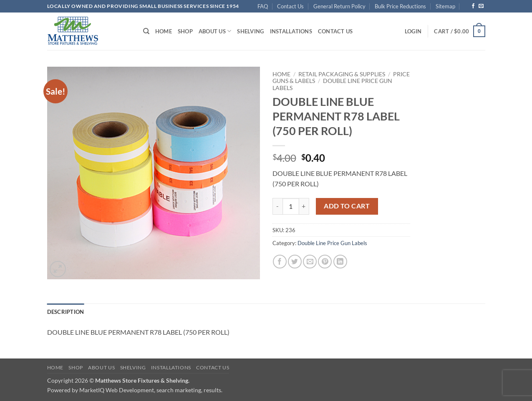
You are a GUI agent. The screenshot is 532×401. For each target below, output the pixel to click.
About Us (215, 31)
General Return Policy (339, 6)
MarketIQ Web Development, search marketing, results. (151, 390)
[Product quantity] (291, 206)
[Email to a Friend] (310, 262)
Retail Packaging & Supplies (342, 74)
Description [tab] (66, 312)
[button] (413, 31)
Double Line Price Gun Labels (332, 243)
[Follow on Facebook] (473, 6)
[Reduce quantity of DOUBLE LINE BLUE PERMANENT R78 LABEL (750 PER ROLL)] (277, 206)
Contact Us (290, 6)
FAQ (263, 6)
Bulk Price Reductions (400, 6)
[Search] (146, 31)
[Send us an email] (481, 6)
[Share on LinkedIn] (340, 262)
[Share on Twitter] (295, 262)
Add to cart (347, 206)
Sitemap (445, 6)
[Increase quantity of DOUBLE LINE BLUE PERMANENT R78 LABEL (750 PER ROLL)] (304, 206)
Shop (185, 31)
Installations (291, 31)
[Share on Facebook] (280, 262)
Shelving (250, 31)
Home (164, 31)
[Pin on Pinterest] (325, 262)
